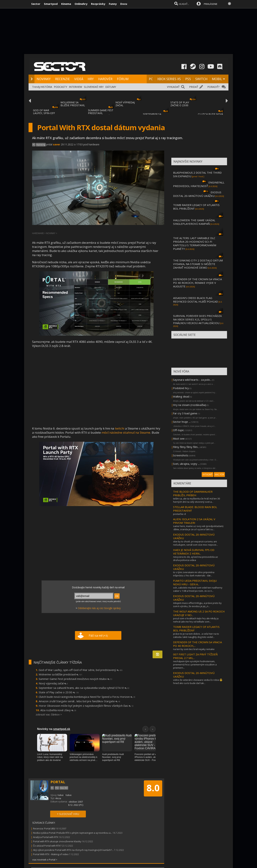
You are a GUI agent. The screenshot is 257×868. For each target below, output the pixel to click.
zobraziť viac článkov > (49, 714)
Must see (179, 438)
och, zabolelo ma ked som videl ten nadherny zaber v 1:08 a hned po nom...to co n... (198, 589)
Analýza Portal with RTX (46, 837)
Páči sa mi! (98, 636)
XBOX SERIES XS (169, 79)
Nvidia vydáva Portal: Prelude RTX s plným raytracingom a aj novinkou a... (73, 833)
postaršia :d (179, 514)
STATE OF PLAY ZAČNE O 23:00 (180, 104)
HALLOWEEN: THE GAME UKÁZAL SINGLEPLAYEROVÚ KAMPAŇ (194, 222)
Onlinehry (81, 4)
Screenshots (181, 455)
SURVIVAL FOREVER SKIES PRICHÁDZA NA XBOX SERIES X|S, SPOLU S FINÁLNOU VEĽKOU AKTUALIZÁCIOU (197, 319)
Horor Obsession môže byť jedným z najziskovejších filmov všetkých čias (86, 706)
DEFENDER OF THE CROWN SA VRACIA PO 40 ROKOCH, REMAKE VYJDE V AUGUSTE (197, 283)
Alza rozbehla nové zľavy (58, 710)
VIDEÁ (79, 79)
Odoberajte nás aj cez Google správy (99, 608)
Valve (61, 795)
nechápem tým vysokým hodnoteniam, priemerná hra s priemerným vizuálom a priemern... (195, 665)
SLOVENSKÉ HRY (94, 87)
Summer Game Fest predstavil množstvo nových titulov (75, 679)
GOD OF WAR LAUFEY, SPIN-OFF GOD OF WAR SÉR (44, 113)
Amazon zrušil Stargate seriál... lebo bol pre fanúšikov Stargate (80, 701)
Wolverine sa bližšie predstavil (61, 674)
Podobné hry (181, 388)
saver (57, 144)
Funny (113, 4)
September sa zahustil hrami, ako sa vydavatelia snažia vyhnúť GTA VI (84, 688)
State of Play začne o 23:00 (59, 692)
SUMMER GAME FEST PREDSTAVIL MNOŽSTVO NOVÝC (101, 113)
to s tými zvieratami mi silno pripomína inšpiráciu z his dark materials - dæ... (194, 574)
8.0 (153, 788)
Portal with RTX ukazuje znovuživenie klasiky (57, 841)
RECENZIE (62, 79)
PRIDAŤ (194, 87)
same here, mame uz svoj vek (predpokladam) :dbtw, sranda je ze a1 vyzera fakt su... (198, 528)
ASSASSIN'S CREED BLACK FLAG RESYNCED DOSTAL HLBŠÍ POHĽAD (196, 300)
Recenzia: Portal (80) (44, 828)
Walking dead (181, 396)
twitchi (120, 428)
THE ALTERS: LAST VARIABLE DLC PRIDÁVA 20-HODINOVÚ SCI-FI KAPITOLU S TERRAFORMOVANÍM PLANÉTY (195, 243)
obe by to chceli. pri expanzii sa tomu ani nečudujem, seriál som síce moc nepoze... (196, 543)
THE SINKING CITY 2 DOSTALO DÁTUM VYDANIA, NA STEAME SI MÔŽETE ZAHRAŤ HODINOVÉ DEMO (198, 264)
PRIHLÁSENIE (211, 4)
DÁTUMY (111, 87)
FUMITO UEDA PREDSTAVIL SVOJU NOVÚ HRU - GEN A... (195, 582)
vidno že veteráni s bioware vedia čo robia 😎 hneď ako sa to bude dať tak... (198, 681)
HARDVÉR (105, 79)
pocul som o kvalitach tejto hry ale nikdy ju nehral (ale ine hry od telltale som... (196, 620)
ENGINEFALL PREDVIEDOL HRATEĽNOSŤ (199, 184)
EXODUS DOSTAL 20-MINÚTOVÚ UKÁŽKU (197, 194)
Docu (124, 4)
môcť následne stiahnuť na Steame (126, 432)
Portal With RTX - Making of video (51, 854)
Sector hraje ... (182, 422)
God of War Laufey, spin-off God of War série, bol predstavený (81, 670)
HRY (91, 79)
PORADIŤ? (213, 87)
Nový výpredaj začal (53, 683)
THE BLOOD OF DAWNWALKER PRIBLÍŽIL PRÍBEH (193, 493)
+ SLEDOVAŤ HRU (68, 814)
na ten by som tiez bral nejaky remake (194, 649)
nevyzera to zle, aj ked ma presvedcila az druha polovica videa (196, 558)
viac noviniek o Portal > (45, 860)
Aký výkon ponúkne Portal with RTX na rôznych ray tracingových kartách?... (73, 850)
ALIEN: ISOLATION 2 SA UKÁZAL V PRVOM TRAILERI (194, 521)
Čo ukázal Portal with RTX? (47, 846)
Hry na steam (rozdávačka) (190, 405)
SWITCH (201, 79)
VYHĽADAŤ (173, 87)
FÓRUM (123, 79)
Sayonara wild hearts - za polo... (192, 380)
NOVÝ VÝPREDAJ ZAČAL (125, 104)
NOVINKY (44, 79)
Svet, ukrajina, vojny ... (186, 464)
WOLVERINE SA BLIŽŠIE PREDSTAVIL (73, 104)
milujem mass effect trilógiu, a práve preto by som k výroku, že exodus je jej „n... (197, 605)
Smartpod (51, 4)
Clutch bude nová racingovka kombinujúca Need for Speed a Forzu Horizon (87, 697)
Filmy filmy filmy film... (186, 447)
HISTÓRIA (46, 87)
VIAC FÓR (219, 475)
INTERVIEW (75, 87)
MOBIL (217, 79)
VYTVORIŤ (207, 475)
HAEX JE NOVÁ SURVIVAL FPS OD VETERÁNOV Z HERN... (194, 552)
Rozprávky (98, 4)
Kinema (66, 4)
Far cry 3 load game (185, 413)
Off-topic (178, 430)
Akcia (58, 798)
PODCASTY (61, 87)
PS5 (188, 79)
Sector (36, 4)
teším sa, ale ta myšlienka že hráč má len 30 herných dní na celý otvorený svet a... (196, 500)
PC (151, 79)
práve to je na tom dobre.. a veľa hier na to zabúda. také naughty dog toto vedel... (196, 635)
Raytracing (41, 145)
